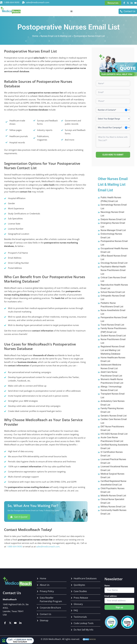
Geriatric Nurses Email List (114, 416)
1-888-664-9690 (12, 2)
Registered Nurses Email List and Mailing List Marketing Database (113, 350)
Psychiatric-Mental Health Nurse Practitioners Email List (113, 270)
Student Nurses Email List (113, 336)
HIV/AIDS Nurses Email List (114, 434)
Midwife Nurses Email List (113, 496)
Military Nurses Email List (113, 507)
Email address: (111, 596)
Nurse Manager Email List (113, 230)
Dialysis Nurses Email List (113, 219)
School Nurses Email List (113, 292)
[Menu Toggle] (71, 11)
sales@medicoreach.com (38, 2)
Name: (107, 586)
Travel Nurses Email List (112, 325)
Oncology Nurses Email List (114, 263)
